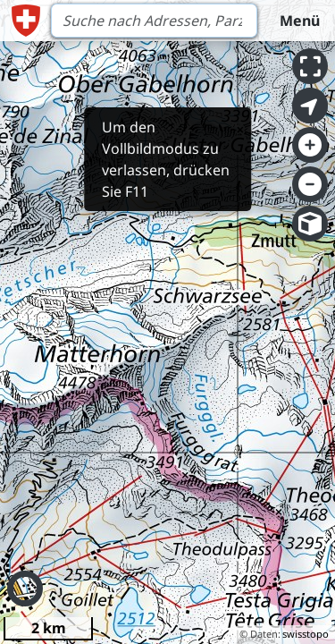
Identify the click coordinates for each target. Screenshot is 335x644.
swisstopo (306, 634)
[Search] (154, 21)
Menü (300, 21)
